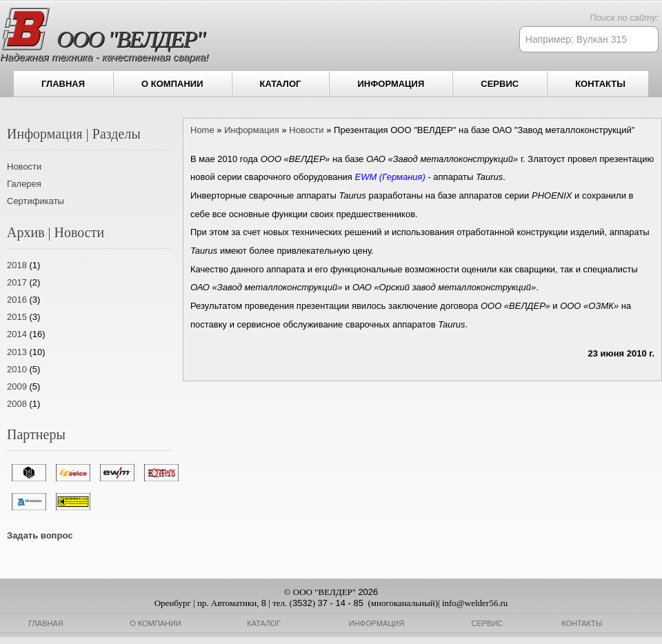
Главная (63, 84)
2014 (17, 334)
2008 (17, 404)
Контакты (600, 84)
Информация (391, 84)
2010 (17, 369)
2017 (17, 282)
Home (202, 130)
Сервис (500, 84)
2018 (17, 265)
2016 (17, 300)
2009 (17, 386)
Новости (24, 167)
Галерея (24, 184)
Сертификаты (36, 201)
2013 (17, 352)
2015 (17, 317)
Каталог (281, 84)
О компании (172, 84)
